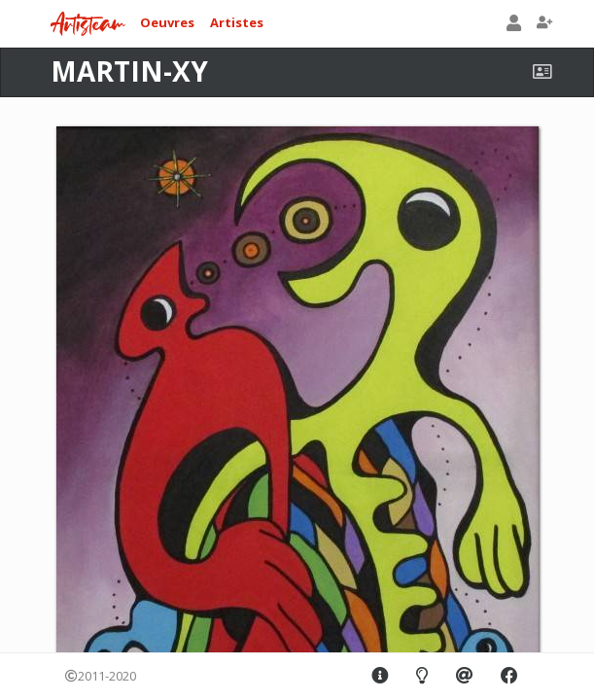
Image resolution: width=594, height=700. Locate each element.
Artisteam (87, 25)
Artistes (237, 22)
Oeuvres (167, 22)
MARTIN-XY (129, 71)
